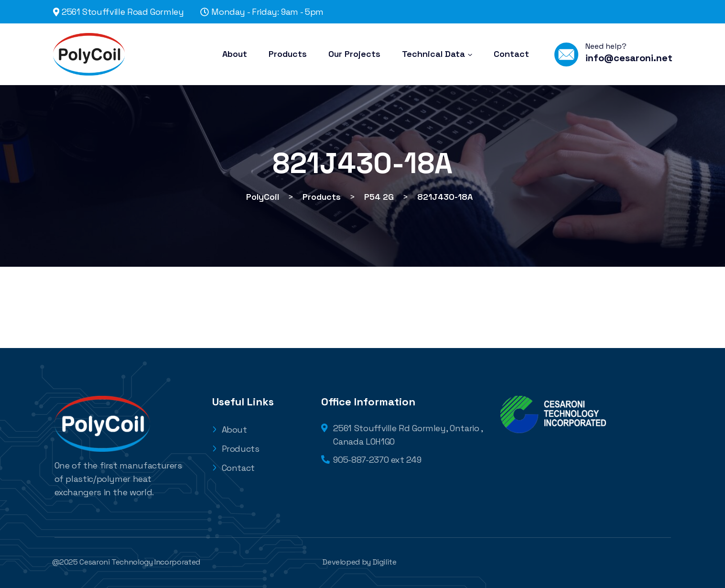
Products (236, 449)
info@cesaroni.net (629, 58)
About (230, 430)
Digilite (385, 562)
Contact (233, 468)
